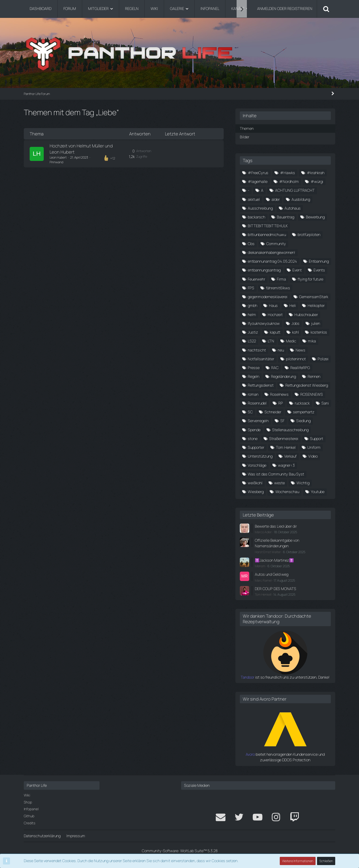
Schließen (326, 861)
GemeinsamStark (314, 297)
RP (281, 403)
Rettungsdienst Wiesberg (307, 385)
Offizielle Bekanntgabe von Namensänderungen (277, 543)
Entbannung (319, 261)
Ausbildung (301, 199)
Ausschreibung (260, 208)
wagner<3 (286, 465)
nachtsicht (257, 350)
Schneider (273, 412)
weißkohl (255, 483)
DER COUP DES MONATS (275, 589)
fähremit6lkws (278, 288)
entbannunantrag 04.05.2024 (272, 261)
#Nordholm (289, 181)
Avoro (250, 754)
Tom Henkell (263, 594)
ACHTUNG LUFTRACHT (295, 190)
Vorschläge (257, 465)
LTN (271, 341)
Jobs (295, 323)
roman (253, 394)
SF (282, 421)
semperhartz (304, 412)
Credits (30, 823)
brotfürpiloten (309, 235)
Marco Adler (263, 532)
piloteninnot (296, 359)
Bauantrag (285, 217)
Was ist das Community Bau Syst (276, 474)
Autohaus (293, 208)
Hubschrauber (306, 315)
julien (316, 323)
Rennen (314, 376)
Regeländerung (283, 376)
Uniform (314, 447)
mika (312, 341)
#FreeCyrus (258, 173)
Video (313, 456)
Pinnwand (56, 162)
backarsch (256, 217)
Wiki (27, 795)
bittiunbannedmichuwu (267, 235)
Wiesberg (256, 492)
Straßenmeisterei (284, 439)
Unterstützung (260, 456)
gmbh (252, 305)
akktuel (254, 199)
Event (297, 270)
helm (252, 315)
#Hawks (288, 173)
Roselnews (279, 394)
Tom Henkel (286, 447)
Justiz (253, 332)
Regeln (253, 376)
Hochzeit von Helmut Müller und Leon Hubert (81, 149)
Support (317, 439)
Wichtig (303, 483)
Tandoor (247, 677)
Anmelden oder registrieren (285, 9)
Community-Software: (180, 851)
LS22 (252, 341)
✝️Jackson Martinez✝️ (274, 560)
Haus (273, 305)
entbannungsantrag (264, 270)
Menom (260, 566)
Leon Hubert (58, 157)
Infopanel (31, 809)
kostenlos (319, 332)
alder (276, 199)
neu (281, 350)
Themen (247, 128)
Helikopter (316, 305)
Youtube (318, 492)
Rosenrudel (257, 403)
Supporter (256, 447)
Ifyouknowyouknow (264, 323)
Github (29, 816)
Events (319, 270)
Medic (291, 341)
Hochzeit (275, 315)
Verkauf (290, 456)
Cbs (251, 244)
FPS (251, 288)
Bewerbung (315, 217)
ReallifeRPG (300, 368)
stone (253, 439)
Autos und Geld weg (272, 574)
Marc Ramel (263, 580)
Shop (28, 802)
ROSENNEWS (312, 394)
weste (279, 483)
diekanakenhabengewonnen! (272, 252)
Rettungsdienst (261, 385)
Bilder (245, 137)
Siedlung (303, 421)
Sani (325, 403)
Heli (293, 305)
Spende (254, 430)
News (300, 350)
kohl (295, 332)
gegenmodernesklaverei (268, 297)
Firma (281, 279)
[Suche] (326, 9)
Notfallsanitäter (261, 359)
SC (250, 412)
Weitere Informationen (298, 861)
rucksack (302, 403)
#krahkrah (316, 173)
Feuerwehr (256, 279)
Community (276, 244)
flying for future (310, 279)
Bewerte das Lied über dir (276, 526)
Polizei (323, 359)
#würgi (317, 181)
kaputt (275, 332)
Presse (254, 368)
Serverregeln (258, 421)
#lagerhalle (258, 181)
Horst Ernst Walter (268, 552)
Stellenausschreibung (290, 430)
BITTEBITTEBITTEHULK (268, 226)
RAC (275, 368)
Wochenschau (287, 492)
